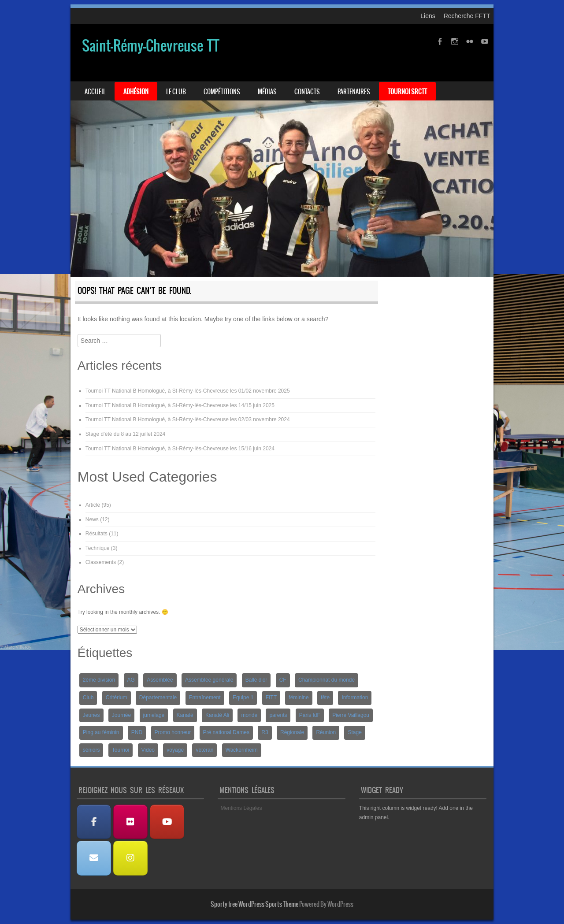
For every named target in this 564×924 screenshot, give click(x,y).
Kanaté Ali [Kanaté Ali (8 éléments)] (217, 715)
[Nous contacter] (94, 858)
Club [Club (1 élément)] (88, 698)
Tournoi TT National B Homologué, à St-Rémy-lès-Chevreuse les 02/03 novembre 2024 (188, 419)
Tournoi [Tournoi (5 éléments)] (121, 750)
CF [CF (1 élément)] (283, 680)
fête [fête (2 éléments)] (325, 698)
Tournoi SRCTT (407, 92)
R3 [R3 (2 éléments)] (265, 732)
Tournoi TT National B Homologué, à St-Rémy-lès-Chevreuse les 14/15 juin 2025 (180, 405)
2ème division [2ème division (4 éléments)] (99, 680)
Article (93, 505)
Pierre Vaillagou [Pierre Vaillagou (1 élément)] (351, 715)
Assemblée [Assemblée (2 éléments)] (160, 680)
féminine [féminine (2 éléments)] (299, 698)
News (92, 520)
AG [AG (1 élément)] (131, 680)
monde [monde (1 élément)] (249, 715)
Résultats (96, 534)
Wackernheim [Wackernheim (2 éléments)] (242, 750)
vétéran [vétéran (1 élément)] (204, 750)
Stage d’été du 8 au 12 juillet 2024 (125, 434)
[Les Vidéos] (167, 822)
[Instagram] (130, 858)
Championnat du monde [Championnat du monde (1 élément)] (327, 680)
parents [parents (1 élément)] (278, 715)
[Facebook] (94, 822)
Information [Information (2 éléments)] (355, 698)
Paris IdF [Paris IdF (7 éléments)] (310, 715)
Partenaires (354, 92)
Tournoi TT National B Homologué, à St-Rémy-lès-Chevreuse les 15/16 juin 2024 (180, 449)
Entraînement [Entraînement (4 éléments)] (205, 698)
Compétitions (222, 92)
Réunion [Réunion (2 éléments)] (326, 732)
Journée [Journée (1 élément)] (121, 715)
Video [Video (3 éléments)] (148, 750)
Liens (428, 16)
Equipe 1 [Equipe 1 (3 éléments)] (243, 698)
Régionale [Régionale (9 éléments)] (292, 732)
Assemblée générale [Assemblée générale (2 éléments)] (209, 680)
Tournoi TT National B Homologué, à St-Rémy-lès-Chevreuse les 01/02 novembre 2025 (188, 391)
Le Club (176, 92)
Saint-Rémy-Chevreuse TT (151, 46)
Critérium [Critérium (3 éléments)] (117, 698)
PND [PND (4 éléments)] (137, 732)
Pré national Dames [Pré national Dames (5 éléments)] (226, 732)
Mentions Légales (241, 808)
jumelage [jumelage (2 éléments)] (154, 715)
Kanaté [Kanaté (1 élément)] (185, 715)
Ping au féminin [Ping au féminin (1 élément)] (101, 732)
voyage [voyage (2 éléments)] (175, 750)
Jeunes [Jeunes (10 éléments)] (91, 715)
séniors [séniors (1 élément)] (91, 750)
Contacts (307, 92)
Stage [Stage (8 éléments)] (354, 732)
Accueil (95, 92)
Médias (267, 92)
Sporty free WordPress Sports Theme (254, 904)
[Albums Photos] (130, 822)
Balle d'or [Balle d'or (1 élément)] (256, 680)
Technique (98, 548)
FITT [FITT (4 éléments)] (271, 698)
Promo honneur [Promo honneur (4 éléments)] (173, 732)
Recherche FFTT (467, 16)
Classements (101, 562)
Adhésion (136, 92)
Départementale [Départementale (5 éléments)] (158, 698)
